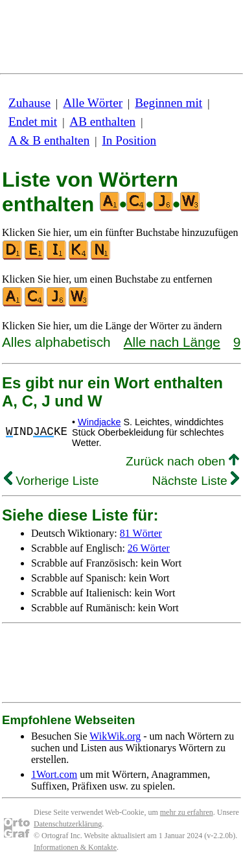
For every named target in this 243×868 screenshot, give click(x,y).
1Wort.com (54, 774)
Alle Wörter (93, 103)
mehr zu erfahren (187, 812)
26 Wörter (149, 548)
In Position (129, 140)
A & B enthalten (49, 140)
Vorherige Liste (51, 481)
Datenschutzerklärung (68, 824)
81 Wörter (141, 533)
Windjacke (99, 422)
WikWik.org (115, 736)
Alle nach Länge (172, 342)
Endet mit (33, 122)
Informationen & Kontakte (75, 847)
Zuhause (29, 103)
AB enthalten (102, 122)
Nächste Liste (195, 481)
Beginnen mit (168, 103)
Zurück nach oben (182, 461)
